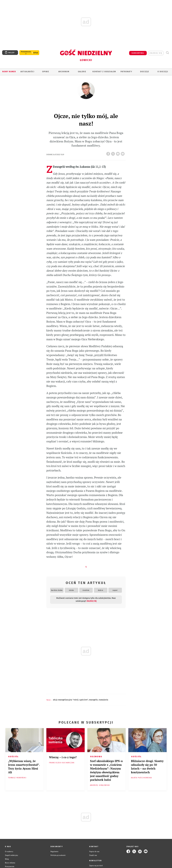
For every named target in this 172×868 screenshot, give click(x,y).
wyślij (123, 153)
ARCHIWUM (64, 72)
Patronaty (126, 72)
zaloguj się (156, 53)
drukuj (118, 153)
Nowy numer (9, 72)
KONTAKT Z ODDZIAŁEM (104, 72)
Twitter (114, 153)
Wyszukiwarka (167, 53)
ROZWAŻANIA (103, 700)
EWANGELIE (93, 700)
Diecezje (145, 72)
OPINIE (46, 72)
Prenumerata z (26, 53)
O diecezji (163, 72)
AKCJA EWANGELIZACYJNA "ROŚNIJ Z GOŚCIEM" (70, 700)
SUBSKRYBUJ (138, 53)
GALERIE (82, 72)
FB (109, 153)
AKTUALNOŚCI (27, 72)
